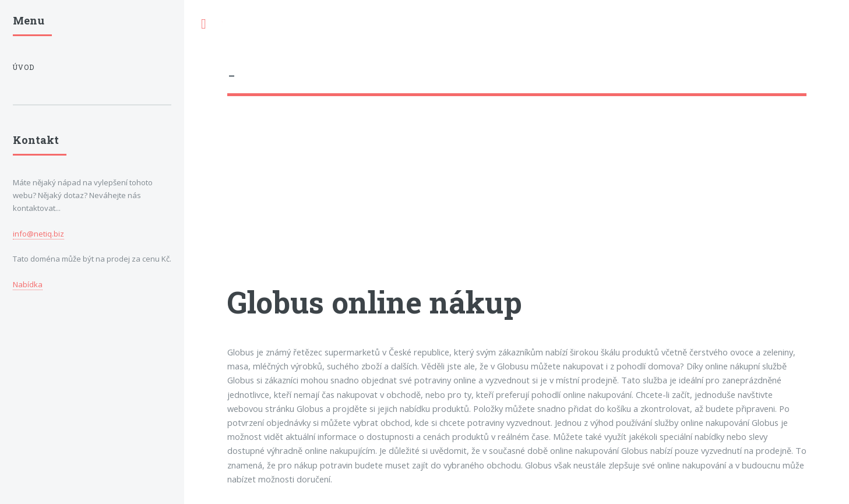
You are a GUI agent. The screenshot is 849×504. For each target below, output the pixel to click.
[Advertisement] (517, 201)
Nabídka (28, 284)
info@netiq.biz (38, 234)
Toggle (203, 24)
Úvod (24, 67)
